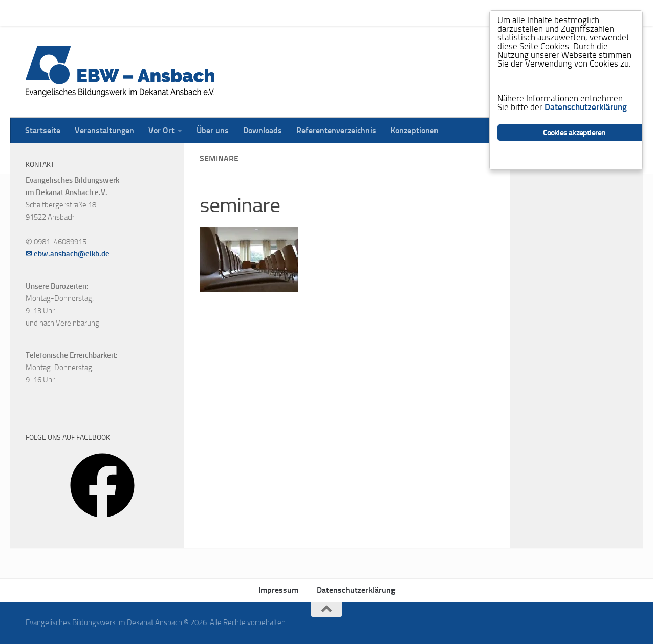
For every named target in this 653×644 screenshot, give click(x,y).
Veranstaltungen (97, 13)
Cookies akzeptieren (574, 132)
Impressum (278, 590)
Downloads (255, 13)
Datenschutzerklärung (356, 590)
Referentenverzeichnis (329, 13)
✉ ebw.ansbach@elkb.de (68, 254)
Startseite (35, 13)
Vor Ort (154, 13)
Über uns (205, 13)
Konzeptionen (407, 13)
